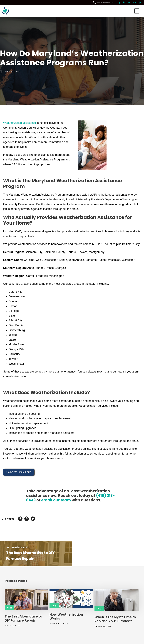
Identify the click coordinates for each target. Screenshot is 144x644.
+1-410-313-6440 (104, 3)
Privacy (126, 641)
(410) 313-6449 (103, 490)
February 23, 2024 (58, 614)
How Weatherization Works (71, 609)
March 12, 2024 (12, 620)
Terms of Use (137, 641)
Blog (9, 602)
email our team (44, 494)
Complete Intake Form (19, 466)
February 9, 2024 (102, 621)
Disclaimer (116, 641)
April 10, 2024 (12, 72)
